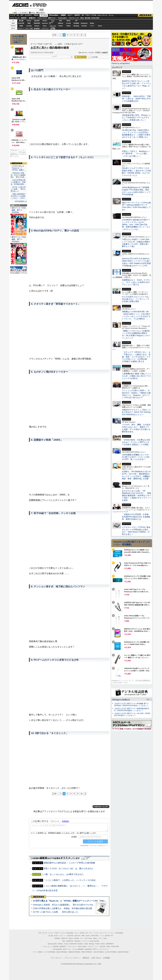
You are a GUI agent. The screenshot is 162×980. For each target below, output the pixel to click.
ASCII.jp (20, 5)
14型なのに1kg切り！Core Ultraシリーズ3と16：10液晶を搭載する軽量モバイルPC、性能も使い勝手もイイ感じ (136, 243)
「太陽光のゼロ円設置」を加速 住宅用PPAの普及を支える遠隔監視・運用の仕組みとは (136, 517)
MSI (61, 21)
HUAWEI (76, 23)
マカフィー (21, 28)
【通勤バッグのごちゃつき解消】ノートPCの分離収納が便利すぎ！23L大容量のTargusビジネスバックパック (136, 334)
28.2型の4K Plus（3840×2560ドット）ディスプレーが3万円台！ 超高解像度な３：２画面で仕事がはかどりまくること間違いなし (136, 134)
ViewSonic (84, 23)
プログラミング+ (74, 18)
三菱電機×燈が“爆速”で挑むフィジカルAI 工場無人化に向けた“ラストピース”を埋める (136, 376)
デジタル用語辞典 (78, 949)
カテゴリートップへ (101, 807)
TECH (36, 15)
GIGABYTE (45, 23)
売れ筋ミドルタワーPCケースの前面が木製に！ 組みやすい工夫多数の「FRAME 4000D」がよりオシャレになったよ (136, 172)
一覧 (71, 57)
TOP (40, 933)
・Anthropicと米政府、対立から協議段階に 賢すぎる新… (18, 175)
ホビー (70, 15)
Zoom (100, 26)
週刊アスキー (52, 18)
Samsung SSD (52, 944)
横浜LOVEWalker (62, 952)
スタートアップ (102, 15)
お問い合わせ (96, 958)
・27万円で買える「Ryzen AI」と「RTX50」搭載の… (18, 168)
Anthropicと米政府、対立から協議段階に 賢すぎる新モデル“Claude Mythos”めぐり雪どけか (76, 905)
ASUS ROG (37, 23)
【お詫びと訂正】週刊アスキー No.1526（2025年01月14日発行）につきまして (132, 714)
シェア (54, 56)
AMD (29, 23)
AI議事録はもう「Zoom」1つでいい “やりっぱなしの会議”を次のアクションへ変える (136, 282)
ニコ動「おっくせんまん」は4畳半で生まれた (63, 874)
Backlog (76, 26)
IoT (22, 15)
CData (68, 26)
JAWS (21, 26)
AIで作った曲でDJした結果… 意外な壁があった (56, 912)
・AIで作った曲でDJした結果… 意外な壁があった (18, 189)
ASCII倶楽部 (145, 15)
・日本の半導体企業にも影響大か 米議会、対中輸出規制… (18, 182)
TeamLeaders (63, 18)
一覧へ (148, 700)
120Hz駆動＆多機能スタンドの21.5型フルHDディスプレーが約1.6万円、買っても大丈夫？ (136, 457)
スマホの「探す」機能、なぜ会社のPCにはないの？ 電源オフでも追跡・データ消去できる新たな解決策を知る (136, 428)
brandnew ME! (53, 28)
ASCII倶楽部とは (21, 201)
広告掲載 (106, 958)
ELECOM (21, 23)
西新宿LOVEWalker (74, 952)
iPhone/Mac (54, 15)
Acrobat (29, 26)
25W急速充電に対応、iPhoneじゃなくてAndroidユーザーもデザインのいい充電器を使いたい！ (136, 118)
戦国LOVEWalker (123, 952)
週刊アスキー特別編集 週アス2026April (19, 239)
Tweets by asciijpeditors (121, 63)
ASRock (60, 23)
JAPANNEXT (37, 28)
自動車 (63, 15)
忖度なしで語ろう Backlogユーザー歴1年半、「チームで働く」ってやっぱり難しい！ (136, 154)
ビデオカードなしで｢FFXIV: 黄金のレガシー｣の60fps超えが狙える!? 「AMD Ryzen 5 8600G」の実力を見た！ (136, 531)
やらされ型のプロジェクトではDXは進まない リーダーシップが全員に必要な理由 (136, 299)
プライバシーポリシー (73, 958)
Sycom (45, 21)
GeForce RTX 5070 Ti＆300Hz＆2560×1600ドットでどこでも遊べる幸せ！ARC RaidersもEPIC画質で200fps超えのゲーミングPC (136, 262)
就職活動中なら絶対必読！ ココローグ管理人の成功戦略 (69, 863)
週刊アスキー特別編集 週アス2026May (19, 210)
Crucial (68, 23)
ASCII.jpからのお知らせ (121, 700)
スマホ (94, 15)
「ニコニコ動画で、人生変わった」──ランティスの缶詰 (70, 880)
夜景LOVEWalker (87, 952)
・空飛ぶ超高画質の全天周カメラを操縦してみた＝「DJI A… (18, 196)
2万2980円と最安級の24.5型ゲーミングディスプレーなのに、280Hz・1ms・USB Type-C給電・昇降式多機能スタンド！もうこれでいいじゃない (136, 224)
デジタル (38, 5)
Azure (45, 26)
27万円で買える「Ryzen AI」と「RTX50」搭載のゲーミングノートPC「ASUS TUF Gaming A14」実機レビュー (85, 901)
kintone (37, 26)
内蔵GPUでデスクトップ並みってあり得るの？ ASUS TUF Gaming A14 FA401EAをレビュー (136, 412)
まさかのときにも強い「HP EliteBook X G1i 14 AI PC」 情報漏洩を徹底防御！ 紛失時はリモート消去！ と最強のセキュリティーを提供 (136, 496)
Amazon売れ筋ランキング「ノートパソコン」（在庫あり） (18, 39)
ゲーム (111, 15)
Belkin (92, 23)
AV (83, 15)
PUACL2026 (95, 18)
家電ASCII (32, 18)
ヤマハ (92, 26)
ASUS (68, 21)
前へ (56, 35)
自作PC (77, 15)
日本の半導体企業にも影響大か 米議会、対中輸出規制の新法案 (63, 908)
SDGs (82, 18)
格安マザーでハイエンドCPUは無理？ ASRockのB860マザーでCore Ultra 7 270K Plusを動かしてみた (136, 206)
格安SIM (24, 18)
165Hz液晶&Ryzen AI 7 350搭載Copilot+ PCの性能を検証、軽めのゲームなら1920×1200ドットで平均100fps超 (136, 191)
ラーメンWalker (38, 952)
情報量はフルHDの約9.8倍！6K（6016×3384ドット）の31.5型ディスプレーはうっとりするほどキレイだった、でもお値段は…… (136, 315)
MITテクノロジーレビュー (101, 949)
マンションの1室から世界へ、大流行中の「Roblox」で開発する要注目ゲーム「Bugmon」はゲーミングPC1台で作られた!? (136, 394)
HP (76, 21)
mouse (29, 21)
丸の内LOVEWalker (111, 952)
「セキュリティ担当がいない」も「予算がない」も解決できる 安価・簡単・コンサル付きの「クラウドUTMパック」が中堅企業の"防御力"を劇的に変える (136, 357)
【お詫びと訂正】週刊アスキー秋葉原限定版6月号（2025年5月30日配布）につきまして (132, 710)
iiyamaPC (37, 21)
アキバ (88, 15)
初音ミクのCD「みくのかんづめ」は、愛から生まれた (69, 868)
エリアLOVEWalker (50, 952)
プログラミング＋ (93, 947)
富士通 (21, 21)
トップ (13, 15)
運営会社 (86, 958)
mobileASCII (88, 949)
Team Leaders (82, 947)
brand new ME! (94, 941)
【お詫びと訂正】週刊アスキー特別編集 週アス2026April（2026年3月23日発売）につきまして (131, 705)
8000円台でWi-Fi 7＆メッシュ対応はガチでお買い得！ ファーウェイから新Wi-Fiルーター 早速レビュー (136, 85)
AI (18, 15)
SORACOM (73, 944)
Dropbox (61, 26)
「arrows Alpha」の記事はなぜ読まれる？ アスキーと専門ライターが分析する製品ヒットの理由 (136, 442)
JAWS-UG (64, 938)
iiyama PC (77, 936)
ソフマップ (45, 28)
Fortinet (84, 26)
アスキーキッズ (15, 18)
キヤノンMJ (29, 28)
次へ (82, 35)
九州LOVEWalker (99, 952)
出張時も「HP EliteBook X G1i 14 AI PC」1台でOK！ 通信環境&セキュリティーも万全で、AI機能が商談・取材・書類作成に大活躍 (136, 475)
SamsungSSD (51, 23)
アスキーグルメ (42, 18)
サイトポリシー (57, 958)
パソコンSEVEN (53, 21)
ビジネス (28, 15)
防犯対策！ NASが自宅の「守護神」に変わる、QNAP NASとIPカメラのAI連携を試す (136, 99)
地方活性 (88, 18)
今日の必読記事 (57, 949)
